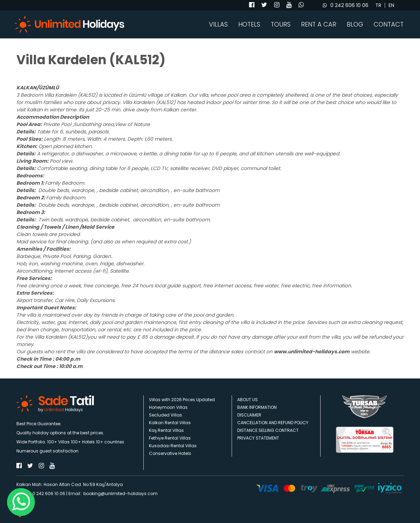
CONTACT (389, 24)
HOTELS (249, 24)
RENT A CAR (319, 24)
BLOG (355, 24)
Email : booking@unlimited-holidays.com (113, 493)
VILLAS (218, 24)
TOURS (281, 24)
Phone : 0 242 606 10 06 (41, 493)
